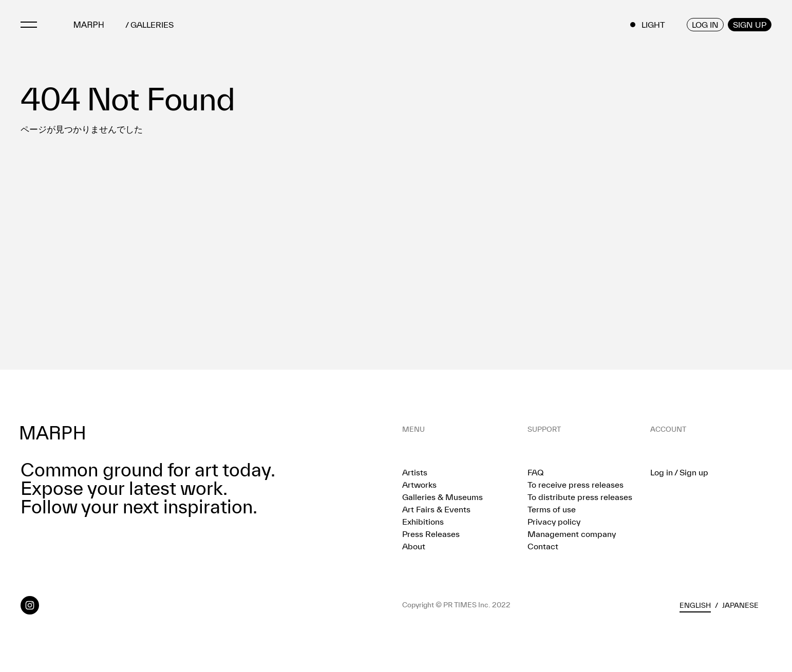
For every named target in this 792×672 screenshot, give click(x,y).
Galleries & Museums (442, 497)
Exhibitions (423, 522)
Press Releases (431, 534)
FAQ (535, 472)
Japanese (740, 605)
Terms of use (552, 509)
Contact (543, 546)
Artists (415, 472)
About (414, 546)
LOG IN (705, 25)
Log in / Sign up (679, 472)
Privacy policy (554, 522)
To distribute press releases (580, 497)
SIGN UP (750, 25)
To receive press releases (576, 485)
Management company (572, 534)
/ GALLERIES (149, 25)
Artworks (419, 485)
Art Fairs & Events (436, 509)
